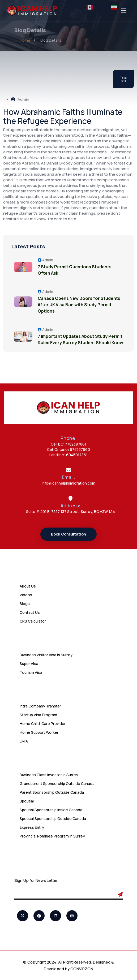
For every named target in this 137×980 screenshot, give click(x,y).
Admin (20, 99)
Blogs (25, 604)
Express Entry (32, 827)
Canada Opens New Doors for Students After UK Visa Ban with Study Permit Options (79, 305)
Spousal (27, 801)
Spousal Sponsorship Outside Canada (53, 819)
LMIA (24, 741)
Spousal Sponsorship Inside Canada (51, 810)
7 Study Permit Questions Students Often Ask (75, 270)
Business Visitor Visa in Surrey (46, 655)
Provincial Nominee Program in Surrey (52, 836)
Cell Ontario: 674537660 (68, 449)
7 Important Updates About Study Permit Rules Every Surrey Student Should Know (80, 339)
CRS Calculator (33, 621)
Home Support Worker (39, 732)
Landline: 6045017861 (68, 455)
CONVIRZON (82, 969)
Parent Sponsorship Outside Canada (52, 792)
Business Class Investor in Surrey (49, 775)
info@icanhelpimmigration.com (68, 483)
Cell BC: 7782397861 (68, 444)
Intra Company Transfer (40, 706)
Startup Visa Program (38, 715)
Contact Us (30, 612)
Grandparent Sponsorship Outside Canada (57, 783)
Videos (26, 595)
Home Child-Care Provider (43, 724)
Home (25, 40)
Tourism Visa (31, 672)
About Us (28, 586)
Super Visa (29, 664)
